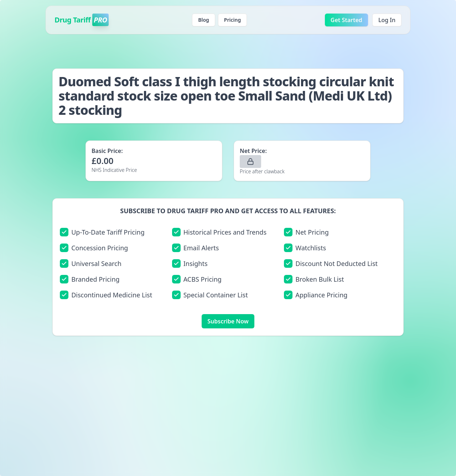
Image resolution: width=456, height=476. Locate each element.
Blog (204, 20)
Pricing (232, 20)
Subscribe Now (228, 321)
